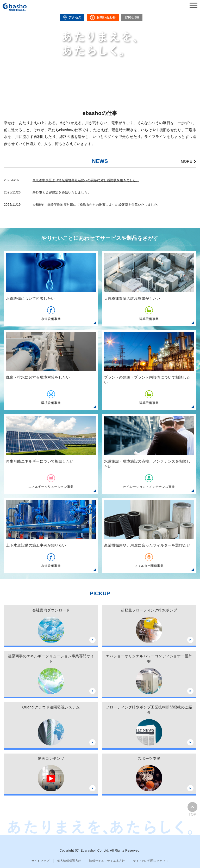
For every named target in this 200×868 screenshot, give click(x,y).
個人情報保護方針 (69, 861)
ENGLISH (132, 17)
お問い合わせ (103, 17)
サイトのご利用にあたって (151, 861)
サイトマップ (40, 861)
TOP (192, 809)
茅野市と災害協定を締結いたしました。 (62, 192)
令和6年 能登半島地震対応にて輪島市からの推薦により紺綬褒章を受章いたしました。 (96, 205)
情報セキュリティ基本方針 (107, 861)
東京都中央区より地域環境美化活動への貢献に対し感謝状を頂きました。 (86, 180)
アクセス (72, 17)
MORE (186, 161)
